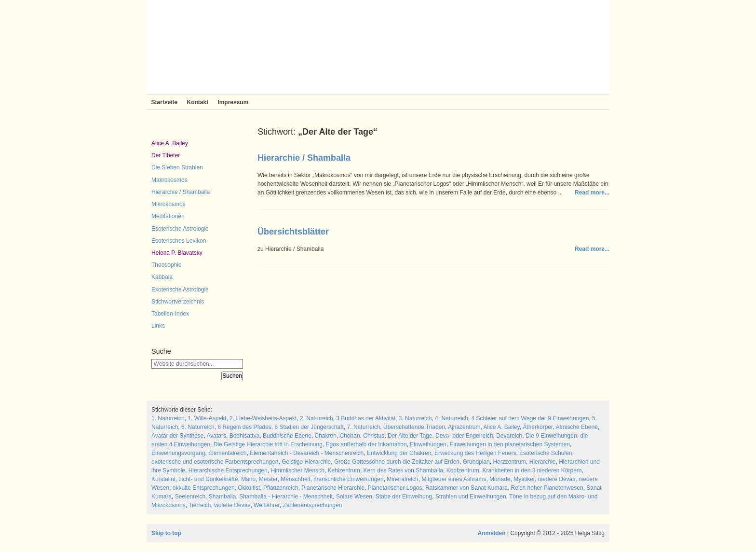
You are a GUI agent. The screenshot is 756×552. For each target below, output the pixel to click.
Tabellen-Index (170, 314)
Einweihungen (428, 444)
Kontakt (197, 102)
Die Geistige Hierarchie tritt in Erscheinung (268, 444)
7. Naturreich (364, 427)
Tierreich (200, 505)
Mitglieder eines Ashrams (454, 479)
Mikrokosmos (169, 204)
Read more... (592, 193)
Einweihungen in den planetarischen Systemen (510, 444)
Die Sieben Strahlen (177, 167)
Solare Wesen (354, 497)
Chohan (350, 436)
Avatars (216, 436)
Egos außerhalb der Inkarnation (366, 444)
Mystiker (524, 479)
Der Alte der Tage (410, 436)
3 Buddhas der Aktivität (366, 418)
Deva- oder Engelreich (464, 436)
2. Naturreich (317, 418)
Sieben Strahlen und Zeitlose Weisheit (378, 47)
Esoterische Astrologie (180, 229)
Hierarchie (543, 462)
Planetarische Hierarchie (333, 488)
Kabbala (162, 277)
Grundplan (476, 462)
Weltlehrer (267, 505)
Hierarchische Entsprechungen (228, 470)
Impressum (233, 102)
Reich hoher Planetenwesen (547, 488)
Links (158, 326)
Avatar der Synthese (178, 436)
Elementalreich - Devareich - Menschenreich (307, 453)
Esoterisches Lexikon (179, 241)
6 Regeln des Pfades (244, 427)
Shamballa (223, 497)
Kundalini (163, 479)
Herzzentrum (509, 462)
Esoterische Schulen (546, 453)
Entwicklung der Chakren (399, 453)
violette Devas (232, 505)
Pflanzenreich (281, 488)
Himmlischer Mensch (297, 470)
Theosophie (167, 265)
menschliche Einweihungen (348, 479)
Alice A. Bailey (170, 143)
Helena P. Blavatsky (177, 253)
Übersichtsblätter (293, 232)
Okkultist (249, 488)
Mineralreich (402, 479)
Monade (500, 479)
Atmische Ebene (576, 427)
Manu (248, 479)
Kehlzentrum (344, 470)
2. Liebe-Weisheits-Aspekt (263, 418)
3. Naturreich (415, 418)
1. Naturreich (168, 418)
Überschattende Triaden (414, 427)
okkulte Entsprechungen (204, 488)
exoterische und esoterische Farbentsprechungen (215, 462)
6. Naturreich (198, 427)
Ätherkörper (538, 427)
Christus (374, 436)
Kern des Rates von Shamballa (403, 470)
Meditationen (168, 216)
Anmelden (492, 533)
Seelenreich (190, 497)
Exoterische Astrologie (180, 290)
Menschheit (295, 479)
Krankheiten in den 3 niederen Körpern (532, 470)
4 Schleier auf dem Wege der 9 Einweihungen (530, 418)
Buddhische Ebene (287, 436)
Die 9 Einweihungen (551, 436)
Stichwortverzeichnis (178, 302)
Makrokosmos (169, 180)
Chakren (325, 436)
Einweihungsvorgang (178, 453)
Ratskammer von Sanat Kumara (466, 488)
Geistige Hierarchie (306, 462)
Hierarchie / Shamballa (181, 192)
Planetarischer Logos (395, 488)
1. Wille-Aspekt (207, 418)
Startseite (165, 102)
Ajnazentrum (464, 427)
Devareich (509, 436)
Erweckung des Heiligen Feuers (475, 453)
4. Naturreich (452, 418)
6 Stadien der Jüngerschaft (309, 427)
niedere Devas (557, 479)
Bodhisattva (245, 436)
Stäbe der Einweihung (404, 497)
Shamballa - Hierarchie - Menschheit (286, 497)
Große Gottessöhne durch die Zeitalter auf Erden (397, 462)
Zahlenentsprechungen (313, 505)
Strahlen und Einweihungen (471, 497)
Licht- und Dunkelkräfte (208, 479)
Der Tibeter (166, 155)
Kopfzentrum (463, 470)
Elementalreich (227, 453)
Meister (268, 479)
